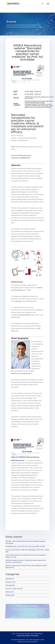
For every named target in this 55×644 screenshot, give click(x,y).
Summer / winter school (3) (14, 589)
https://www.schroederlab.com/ (21, 373)
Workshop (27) (10, 595)
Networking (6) (10, 585)
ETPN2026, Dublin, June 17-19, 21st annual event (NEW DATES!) (25, 546)
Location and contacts (23, 636)
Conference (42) (10, 582)
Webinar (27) (9, 592)
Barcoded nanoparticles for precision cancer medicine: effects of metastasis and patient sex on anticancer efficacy (27, 123)
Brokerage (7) (10, 579)
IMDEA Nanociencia (18, 460)
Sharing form (27, 614)
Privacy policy (34, 636)
